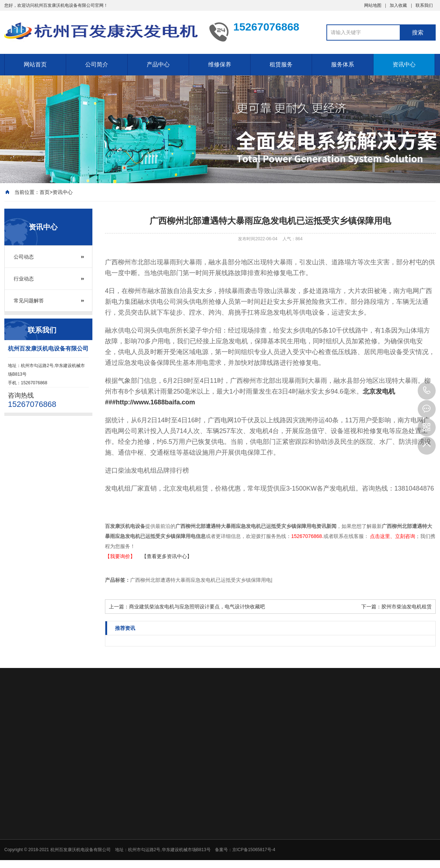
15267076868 (427, 391)
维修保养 (220, 64)
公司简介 (97, 64)
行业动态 (24, 279)
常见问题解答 (29, 301)
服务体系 (343, 64)
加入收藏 (398, 5)
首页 (45, 192)
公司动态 (24, 257)
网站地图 (373, 5)
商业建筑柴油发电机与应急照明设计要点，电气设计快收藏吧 (197, 607)
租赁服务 (281, 64)
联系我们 (424, 5)
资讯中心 (404, 64)
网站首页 (35, 64)
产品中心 (158, 64)
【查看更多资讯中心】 (167, 556)
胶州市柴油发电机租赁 (407, 607)
